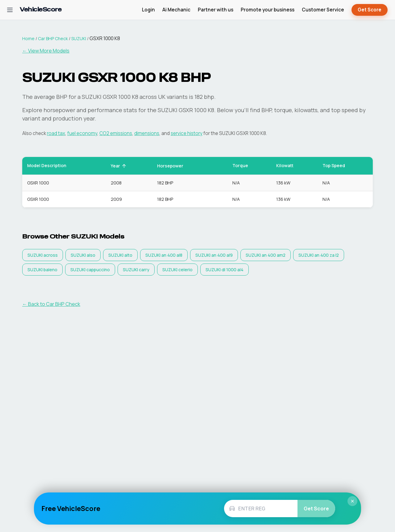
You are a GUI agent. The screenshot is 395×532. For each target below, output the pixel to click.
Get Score (370, 10)
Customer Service (323, 10)
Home (28, 38)
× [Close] (352, 501)
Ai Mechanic (176, 10)
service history (187, 133)
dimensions (147, 133)
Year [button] (119, 166)
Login (148, 10)
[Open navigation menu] (10, 10)
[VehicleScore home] (41, 10)
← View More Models (46, 51)
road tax (56, 133)
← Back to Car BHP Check (51, 304)
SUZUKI (79, 38)
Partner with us (216, 10)
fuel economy (82, 133)
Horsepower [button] (174, 166)
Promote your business (268, 10)
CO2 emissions (116, 133)
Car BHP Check (53, 38)
